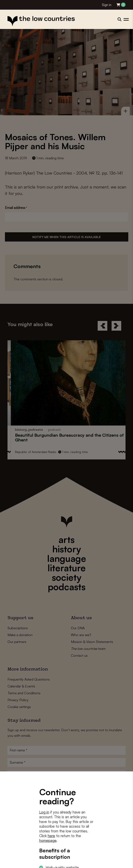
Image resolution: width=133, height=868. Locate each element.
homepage (48, 840)
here (51, 836)
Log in (44, 812)
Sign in (107, 5)
